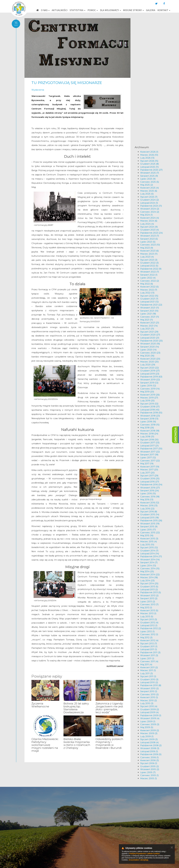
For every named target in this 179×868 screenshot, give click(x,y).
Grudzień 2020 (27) (150, 335)
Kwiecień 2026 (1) (149, 152)
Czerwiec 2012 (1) (149, 634)
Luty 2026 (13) (147, 158)
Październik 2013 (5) (151, 592)
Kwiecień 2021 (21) (150, 323)
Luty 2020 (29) (148, 365)
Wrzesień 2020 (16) (150, 344)
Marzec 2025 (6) (149, 191)
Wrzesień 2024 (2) (150, 209)
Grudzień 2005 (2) (150, 766)
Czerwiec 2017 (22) (150, 461)
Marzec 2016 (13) (149, 506)
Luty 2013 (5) (147, 616)
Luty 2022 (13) (147, 293)
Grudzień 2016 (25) (150, 478)
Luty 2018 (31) (147, 437)
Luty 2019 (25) (147, 401)
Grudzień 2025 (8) (150, 164)
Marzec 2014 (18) (149, 577)
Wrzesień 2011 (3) (149, 655)
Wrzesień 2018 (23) (150, 416)
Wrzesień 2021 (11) (150, 308)
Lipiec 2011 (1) (147, 658)
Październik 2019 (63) (151, 377)
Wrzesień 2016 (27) (150, 488)
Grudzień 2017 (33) (150, 443)
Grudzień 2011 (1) (149, 646)
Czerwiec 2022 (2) (150, 281)
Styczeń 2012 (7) (149, 643)
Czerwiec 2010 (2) (149, 694)
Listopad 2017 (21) (149, 446)
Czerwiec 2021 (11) (150, 317)
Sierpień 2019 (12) (149, 383)
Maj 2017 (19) (147, 464)
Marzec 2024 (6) (149, 221)
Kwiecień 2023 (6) (149, 251)
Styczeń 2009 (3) (149, 739)
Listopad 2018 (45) (150, 410)
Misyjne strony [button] (133, 10)
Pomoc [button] (93, 10)
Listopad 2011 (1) (149, 649)
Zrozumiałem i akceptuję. (139, 860)
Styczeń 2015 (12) (149, 547)
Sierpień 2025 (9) (149, 176)
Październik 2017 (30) (151, 449)
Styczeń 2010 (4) (149, 706)
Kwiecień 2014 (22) (150, 574)
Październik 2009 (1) (151, 715)
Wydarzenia (38, 90)
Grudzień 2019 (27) (150, 371)
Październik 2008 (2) (151, 745)
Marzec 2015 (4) (149, 541)
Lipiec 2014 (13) (148, 566)
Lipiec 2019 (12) (148, 386)
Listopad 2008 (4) (149, 742)
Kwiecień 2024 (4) (150, 218)
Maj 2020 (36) (147, 356)
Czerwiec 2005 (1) (149, 775)
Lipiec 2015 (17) (148, 530)
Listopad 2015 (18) (150, 518)
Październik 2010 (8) (151, 685)
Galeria (151, 10)
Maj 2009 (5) (147, 727)
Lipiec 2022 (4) (148, 278)
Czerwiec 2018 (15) (150, 425)
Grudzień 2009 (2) (150, 709)
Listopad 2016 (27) (150, 482)
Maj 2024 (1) (146, 215)
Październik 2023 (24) (152, 233)
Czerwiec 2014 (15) (150, 568)
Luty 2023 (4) (147, 257)
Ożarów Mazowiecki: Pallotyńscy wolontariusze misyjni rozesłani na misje (45, 745)
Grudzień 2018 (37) (150, 407)
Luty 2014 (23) (147, 581)
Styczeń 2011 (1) (148, 676)
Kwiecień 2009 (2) (150, 730)
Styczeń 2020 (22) (150, 368)
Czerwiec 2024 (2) (150, 212)
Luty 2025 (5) (147, 194)
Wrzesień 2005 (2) (150, 769)
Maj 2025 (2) (147, 185)
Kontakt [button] (164, 10)
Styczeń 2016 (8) (149, 512)
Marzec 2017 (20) (149, 470)
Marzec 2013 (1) (148, 613)
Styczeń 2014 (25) (149, 583)
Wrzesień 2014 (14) (150, 560)
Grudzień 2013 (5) (149, 587)
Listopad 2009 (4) (149, 712)
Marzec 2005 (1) (149, 778)
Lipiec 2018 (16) (148, 422)
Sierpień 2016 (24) (150, 491)
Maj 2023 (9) (147, 248)
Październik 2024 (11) (151, 206)
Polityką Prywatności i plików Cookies (145, 854)
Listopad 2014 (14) (150, 554)
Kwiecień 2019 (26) (150, 395)
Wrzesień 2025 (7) (150, 173)
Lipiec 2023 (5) (148, 242)
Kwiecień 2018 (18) (150, 431)
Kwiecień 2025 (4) (150, 188)
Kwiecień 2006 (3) (150, 760)
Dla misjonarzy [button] (110, 10)
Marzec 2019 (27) (149, 398)
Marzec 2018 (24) (149, 434)
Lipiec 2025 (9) (148, 179)
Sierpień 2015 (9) (149, 526)
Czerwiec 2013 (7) (149, 604)
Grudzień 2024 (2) (150, 200)
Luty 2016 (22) (147, 509)
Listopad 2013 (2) (149, 589)
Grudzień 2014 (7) (149, 551)
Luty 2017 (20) (147, 473)
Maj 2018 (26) (147, 428)
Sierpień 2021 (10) (149, 311)
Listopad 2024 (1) (149, 203)
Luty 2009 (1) (147, 736)
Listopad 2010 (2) (149, 682)
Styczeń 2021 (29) (149, 332)
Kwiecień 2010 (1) (149, 697)
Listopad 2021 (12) (149, 302)
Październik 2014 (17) (151, 556)
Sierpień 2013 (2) (149, 598)
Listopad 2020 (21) (150, 338)
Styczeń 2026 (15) (149, 161)
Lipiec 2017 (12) (148, 458)
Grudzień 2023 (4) (150, 230)
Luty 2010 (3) (147, 703)
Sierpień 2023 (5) (149, 239)
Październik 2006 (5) (151, 754)
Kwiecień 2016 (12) (150, 503)
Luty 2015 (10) (147, 545)
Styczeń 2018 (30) (149, 440)
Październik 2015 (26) (151, 520)
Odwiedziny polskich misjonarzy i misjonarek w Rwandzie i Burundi (109, 743)
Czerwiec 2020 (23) (150, 353)
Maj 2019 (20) (147, 392)
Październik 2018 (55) (151, 413)
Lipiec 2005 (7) (148, 772)
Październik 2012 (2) (151, 628)
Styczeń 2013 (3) (149, 619)
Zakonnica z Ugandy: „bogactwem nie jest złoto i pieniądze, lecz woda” (109, 708)
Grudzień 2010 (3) (149, 679)
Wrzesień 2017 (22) (150, 452)
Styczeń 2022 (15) (149, 296)
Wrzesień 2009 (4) (150, 718)
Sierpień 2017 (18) (149, 455)
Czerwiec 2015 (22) (150, 533)
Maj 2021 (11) (147, 320)
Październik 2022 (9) (151, 269)
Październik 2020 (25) (152, 341)
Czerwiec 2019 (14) (150, 389)
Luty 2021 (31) (147, 329)
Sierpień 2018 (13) (149, 419)
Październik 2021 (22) (151, 305)
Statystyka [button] (77, 10)
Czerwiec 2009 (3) (150, 724)
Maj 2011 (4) (146, 664)
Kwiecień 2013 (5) (149, 610)
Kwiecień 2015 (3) (149, 539)
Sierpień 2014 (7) (149, 562)
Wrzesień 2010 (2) (149, 688)
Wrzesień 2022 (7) (150, 272)
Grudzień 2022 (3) (149, 263)
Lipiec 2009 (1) (148, 721)
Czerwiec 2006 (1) (149, 757)
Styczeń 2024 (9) (149, 227)
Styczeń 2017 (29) (149, 476)
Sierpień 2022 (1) (149, 275)
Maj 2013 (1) (146, 608)
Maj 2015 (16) (147, 535)
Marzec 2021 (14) (149, 326)
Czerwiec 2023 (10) (150, 245)
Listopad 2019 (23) (150, 374)
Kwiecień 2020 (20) (150, 359)
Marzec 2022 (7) (149, 290)
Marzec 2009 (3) (149, 733)
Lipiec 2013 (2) (148, 601)
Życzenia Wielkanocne (40, 705)
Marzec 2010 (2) (149, 700)
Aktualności (60, 10)
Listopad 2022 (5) (149, 266)
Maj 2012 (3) (146, 637)
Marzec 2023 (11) (149, 254)
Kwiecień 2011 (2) (149, 667)
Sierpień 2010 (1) (149, 691)
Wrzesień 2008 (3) (150, 748)
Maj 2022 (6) (147, 284)
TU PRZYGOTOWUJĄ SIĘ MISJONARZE (67, 83)
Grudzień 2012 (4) (149, 622)
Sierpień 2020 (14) (150, 347)
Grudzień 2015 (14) (150, 514)
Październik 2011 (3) (150, 652)
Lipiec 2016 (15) (148, 493)
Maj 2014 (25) (147, 571)
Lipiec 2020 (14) (148, 350)
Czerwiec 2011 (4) (149, 661)
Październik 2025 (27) (151, 170)
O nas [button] (45, 10)
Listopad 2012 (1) (149, 625)
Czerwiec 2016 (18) (150, 497)
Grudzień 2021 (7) (149, 299)
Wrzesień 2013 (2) (149, 595)
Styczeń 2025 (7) (149, 197)
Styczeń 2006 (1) (149, 763)
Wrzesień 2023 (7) (150, 236)
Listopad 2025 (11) (149, 167)
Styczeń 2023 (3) (149, 260)
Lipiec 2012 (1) (147, 631)
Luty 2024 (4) (147, 224)
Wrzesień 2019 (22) (150, 380)
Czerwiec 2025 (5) (150, 182)
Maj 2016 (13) (147, 499)
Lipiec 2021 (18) (148, 314)
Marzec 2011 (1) (148, 670)
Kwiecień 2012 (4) (149, 640)
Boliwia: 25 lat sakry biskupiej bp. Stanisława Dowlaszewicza (76, 708)
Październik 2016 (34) (151, 485)
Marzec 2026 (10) (149, 155)
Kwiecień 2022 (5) (149, 287)
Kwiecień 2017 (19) (150, 467)
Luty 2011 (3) (147, 673)
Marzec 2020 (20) (149, 362)
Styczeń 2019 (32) (149, 404)
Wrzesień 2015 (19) (150, 524)
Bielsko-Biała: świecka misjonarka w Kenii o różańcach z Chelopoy (77, 743)
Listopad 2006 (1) (149, 751)
